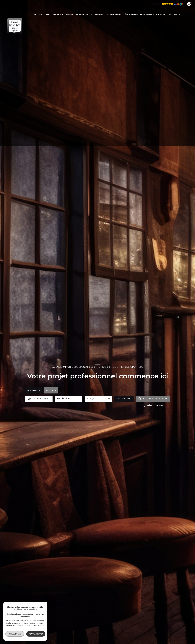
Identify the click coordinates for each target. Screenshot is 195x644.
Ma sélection (163, 14)
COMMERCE (58, 14)
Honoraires (147, 14)
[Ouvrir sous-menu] (105, 14)
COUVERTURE (114, 14)
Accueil (38, 14)
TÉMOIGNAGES (131, 14)
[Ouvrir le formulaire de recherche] (124, 399)
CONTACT (178, 14)
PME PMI (70, 14)
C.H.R (47, 14)
